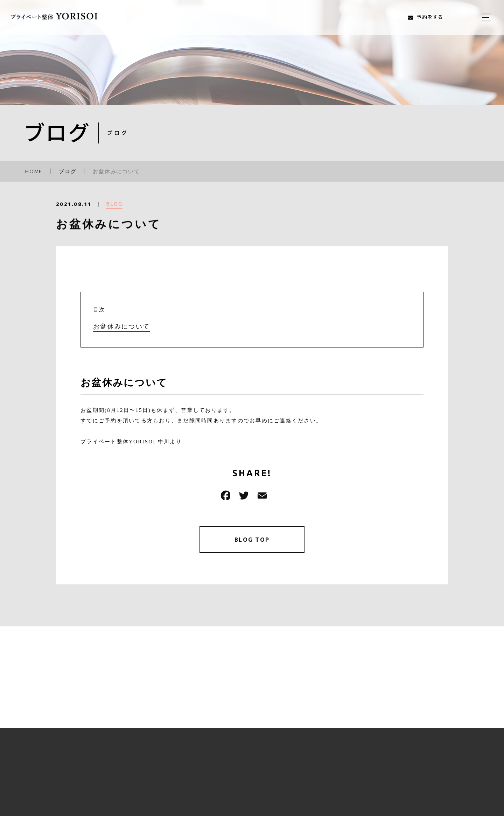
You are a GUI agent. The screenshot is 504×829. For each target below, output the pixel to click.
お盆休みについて (121, 326)
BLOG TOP (252, 541)
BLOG (114, 209)
